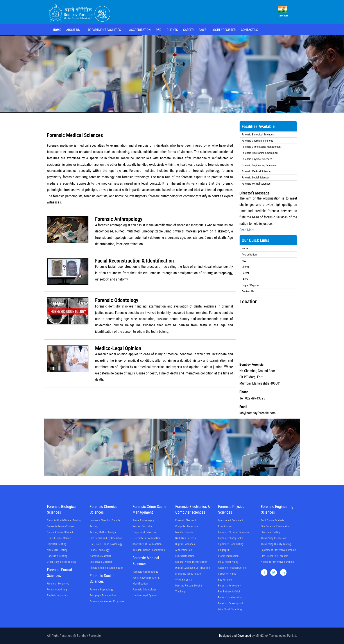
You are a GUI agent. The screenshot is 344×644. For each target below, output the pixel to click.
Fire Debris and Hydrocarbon (106, 538)
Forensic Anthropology (145, 572)
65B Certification (185, 556)
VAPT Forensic (184, 580)
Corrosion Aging (227, 574)
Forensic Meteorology (230, 597)
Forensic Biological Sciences (258, 134)
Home (57, 30)
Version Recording (143, 526)
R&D (159, 30)
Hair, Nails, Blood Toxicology (106, 544)
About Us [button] (74, 30)
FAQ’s (203, 30)
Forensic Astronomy (229, 586)
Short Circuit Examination (147, 544)
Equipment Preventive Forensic (278, 550)
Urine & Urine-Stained (59, 538)
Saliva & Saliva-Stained (60, 532)
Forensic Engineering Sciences (259, 165)
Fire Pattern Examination (147, 538)
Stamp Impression (228, 556)
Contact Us (249, 30)
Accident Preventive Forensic (277, 562)
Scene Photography (143, 520)
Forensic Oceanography (231, 603)
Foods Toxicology (100, 550)
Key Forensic (225, 580)
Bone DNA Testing (57, 556)
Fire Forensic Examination (276, 526)
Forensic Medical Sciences (257, 171)
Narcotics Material (100, 556)
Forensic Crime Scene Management (262, 147)
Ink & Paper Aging (228, 562)
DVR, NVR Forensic (186, 538)
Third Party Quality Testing (276, 544)
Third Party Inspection (273, 538)
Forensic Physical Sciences (257, 159)
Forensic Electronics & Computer (260, 153)
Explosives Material (101, 562)
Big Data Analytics (57, 595)
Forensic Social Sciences (256, 177)
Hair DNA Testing (57, 544)
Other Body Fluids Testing (62, 562)
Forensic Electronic (186, 520)
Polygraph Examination (103, 595)
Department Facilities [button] (106, 30)
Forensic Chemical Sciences (258, 141)
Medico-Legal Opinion (145, 595)
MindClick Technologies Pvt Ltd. (276, 636)
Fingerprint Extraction (145, 532)
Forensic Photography (230, 538)
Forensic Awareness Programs (107, 601)
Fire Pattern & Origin (230, 592)
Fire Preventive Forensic (275, 556)
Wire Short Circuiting (230, 609)
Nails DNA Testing (57, 550)
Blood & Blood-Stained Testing (64, 520)
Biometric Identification (189, 574)
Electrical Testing (271, 532)
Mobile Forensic (184, 532)
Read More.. (248, 230)
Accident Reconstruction (232, 568)
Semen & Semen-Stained (61, 526)
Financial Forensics (58, 584)
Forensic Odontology (144, 590)
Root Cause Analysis (272, 520)
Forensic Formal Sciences (256, 184)
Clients (172, 30)
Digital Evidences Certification (193, 568)
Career (188, 30)
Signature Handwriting (231, 544)
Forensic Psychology (101, 590)
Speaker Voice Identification (191, 562)
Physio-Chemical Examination (107, 568)
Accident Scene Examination (149, 550)
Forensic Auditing (57, 590)
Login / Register (224, 30)
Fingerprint (224, 550)
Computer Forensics (187, 526)
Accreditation (140, 30)
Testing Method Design (103, 532)
